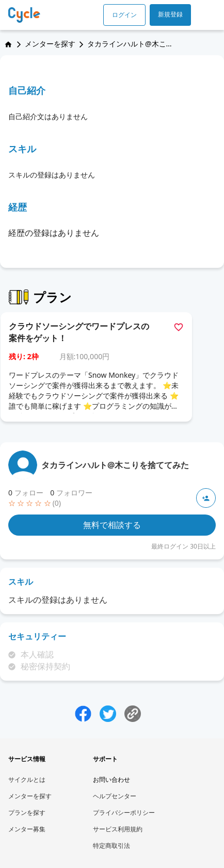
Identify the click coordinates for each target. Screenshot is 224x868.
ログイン (124, 15)
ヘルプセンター (115, 796)
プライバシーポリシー (124, 813)
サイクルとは (27, 779)
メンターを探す (50, 44)
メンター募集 (27, 829)
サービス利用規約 (118, 829)
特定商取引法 (111, 846)
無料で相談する (112, 525)
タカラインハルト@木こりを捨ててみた (115, 465)
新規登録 (170, 14)
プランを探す (27, 813)
